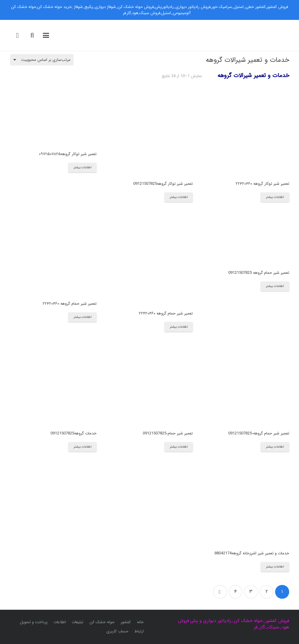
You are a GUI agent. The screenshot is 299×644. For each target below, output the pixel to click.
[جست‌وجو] (32, 35)
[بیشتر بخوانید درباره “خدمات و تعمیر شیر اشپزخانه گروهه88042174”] (275, 567)
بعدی (220, 592)
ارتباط (139, 631)
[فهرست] (46, 35)
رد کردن (115, 13)
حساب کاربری (117, 631)
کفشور (126, 622)
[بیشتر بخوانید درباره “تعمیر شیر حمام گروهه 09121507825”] (275, 286)
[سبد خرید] (17, 35)
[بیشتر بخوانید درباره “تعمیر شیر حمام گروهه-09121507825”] (275, 447)
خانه (140, 622)
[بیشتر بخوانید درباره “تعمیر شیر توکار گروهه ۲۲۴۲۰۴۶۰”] (275, 197)
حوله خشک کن (102, 622)
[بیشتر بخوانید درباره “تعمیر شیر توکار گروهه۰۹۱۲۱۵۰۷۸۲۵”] (82, 168)
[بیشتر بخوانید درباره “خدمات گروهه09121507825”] (82, 447)
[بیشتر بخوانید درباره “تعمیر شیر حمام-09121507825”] (179, 447)
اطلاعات (60, 622)
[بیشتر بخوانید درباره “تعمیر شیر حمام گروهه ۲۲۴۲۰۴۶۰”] (179, 327)
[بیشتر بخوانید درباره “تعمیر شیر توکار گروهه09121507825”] (179, 197)
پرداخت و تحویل (34, 622)
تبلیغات (78, 622)
